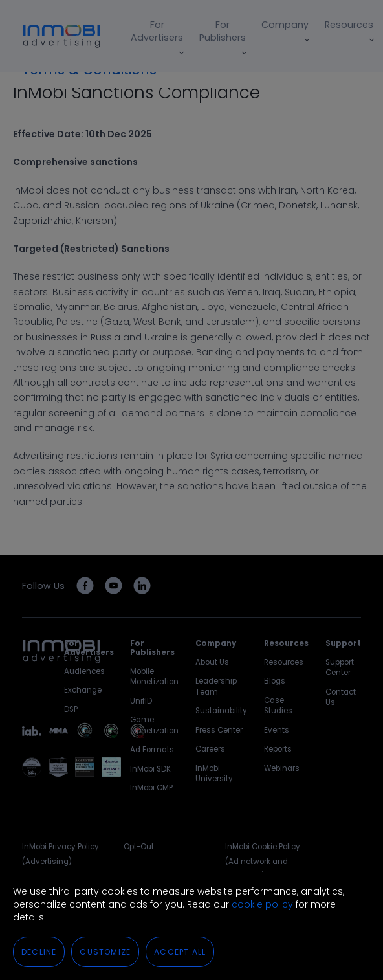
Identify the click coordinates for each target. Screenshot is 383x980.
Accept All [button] (180, 952)
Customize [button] (105, 952)
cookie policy (262, 904)
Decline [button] (39, 952)
